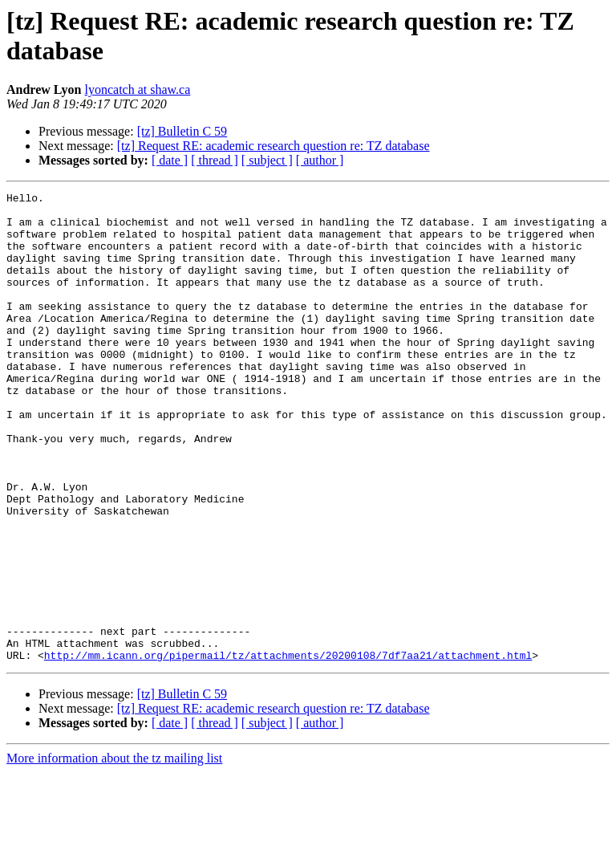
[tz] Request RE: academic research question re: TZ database (274, 146)
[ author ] (320, 160)
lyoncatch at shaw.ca (138, 89)
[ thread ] (215, 160)
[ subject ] (267, 160)
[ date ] (170, 160)
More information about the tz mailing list (114, 852)
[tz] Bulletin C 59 (182, 131)
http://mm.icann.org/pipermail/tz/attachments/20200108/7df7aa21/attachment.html (288, 749)
